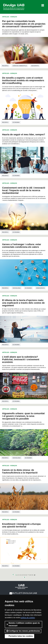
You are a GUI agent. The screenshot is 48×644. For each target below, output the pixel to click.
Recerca (5, 66)
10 (34, 575)
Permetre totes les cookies (19, 636)
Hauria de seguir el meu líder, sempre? (24, 134)
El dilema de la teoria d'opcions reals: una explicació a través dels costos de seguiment (23, 303)
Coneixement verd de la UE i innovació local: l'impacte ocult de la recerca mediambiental (24, 190)
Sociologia (17, 288)
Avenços (14, 17)
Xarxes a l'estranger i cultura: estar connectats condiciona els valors (22, 246)
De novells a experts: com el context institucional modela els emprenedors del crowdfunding (23, 80)
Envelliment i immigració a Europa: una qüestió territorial (22, 525)
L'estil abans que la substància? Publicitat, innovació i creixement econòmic (21, 359)
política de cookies (28, 618)
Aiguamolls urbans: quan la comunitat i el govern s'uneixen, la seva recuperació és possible (23, 416)
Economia (16, 122)
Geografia (35, 66)
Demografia (40, 288)
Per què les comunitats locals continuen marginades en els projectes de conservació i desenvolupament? (24, 24)
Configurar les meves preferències (23, 631)
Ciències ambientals (20, 66)
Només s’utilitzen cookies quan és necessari (23, 624)
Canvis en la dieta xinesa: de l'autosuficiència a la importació (20, 471)
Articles (6, 17)
